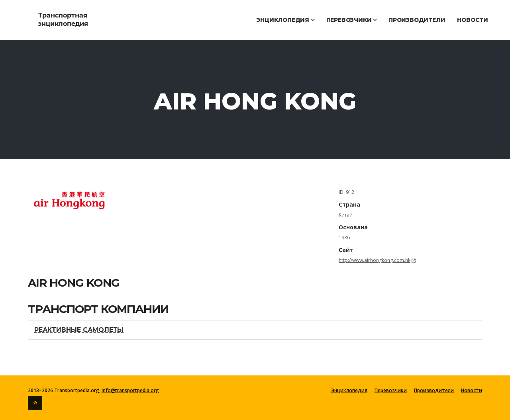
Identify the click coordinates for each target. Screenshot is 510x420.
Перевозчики (351, 20)
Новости (473, 20)
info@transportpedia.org (130, 390)
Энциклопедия (285, 20)
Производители (417, 20)
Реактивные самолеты (79, 330)
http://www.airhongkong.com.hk (375, 260)
